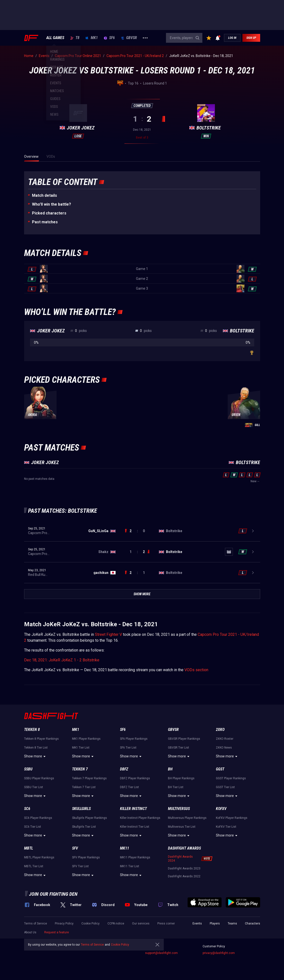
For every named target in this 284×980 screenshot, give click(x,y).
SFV (75, 848)
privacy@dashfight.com (219, 953)
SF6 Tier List (128, 748)
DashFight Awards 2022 (184, 876)
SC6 (27, 809)
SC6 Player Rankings (38, 818)
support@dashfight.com (161, 953)
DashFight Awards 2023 (184, 868)
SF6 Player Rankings (134, 739)
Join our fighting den (53, 894)
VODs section (196, 670)
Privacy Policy (64, 923)
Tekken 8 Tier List (36, 748)
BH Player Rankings (181, 778)
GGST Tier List (225, 787)
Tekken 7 (80, 769)
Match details (45, 195)
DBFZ (124, 769)
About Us (30, 932)
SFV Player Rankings (86, 857)
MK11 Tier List (130, 866)
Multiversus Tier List (182, 827)
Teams (232, 923)
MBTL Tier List (34, 866)
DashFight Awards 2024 (180, 859)
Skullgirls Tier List (84, 827)
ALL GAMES (55, 38)
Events (197, 923)
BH (170, 769)
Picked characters (49, 213)
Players (215, 923)
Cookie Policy (90, 923)
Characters (253, 923)
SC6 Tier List (33, 827)
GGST (220, 769)
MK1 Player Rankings (86, 739)
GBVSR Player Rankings (184, 739)
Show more (36, 756)
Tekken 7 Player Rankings (89, 778)
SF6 (109, 38)
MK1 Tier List (81, 748)
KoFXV (221, 809)
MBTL (29, 848)
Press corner (166, 923)
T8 (75, 38)
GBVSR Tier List (179, 748)
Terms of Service (36, 923)
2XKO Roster (225, 739)
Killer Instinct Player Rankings (140, 818)
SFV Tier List (80, 866)
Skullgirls (81, 809)
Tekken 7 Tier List (84, 787)
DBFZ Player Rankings (135, 778)
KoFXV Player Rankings (232, 818)
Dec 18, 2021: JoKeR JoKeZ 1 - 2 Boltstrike (62, 660)
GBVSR (129, 38)
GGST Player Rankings (231, 778)
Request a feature (57, 932)
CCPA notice (116, 923)
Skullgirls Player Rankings (90, 818)
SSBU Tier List (34, 787)
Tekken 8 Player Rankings (41, 739)
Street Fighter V (108, 634)
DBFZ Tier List (129, 787)
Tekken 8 (32, 730)
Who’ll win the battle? (52, 204)
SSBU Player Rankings (39, 778)
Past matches (45, 222)
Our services (141, 923)
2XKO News (224, 748)
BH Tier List (176, 787)
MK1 (92, 38)
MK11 (125, 848)
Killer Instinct (133, 809)
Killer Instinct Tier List (135, 827)
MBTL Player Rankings (39, 857)
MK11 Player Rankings (135, 857)
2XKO (220, 730)
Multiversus (179, 809)
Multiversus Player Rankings (187, 818)
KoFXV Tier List (226, 827)
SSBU (28, 769)
